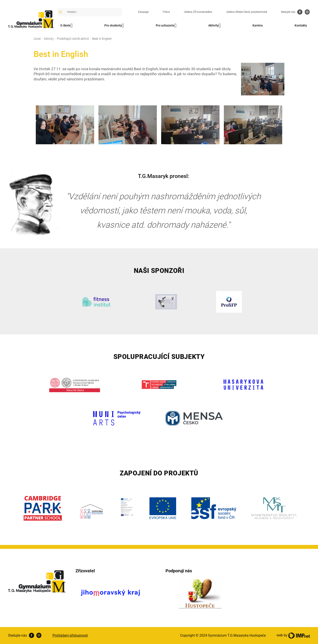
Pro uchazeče (166, 26)
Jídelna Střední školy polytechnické (247, 12)
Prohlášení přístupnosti (70, 635)
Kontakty (301, 25)
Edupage (143, 12)
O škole (66, 26)
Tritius (166, 12)
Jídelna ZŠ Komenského (198, 12)
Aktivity (214, 26)
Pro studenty (114, 26)
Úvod (37, 39)
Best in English (102, 39)
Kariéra (258, 25)
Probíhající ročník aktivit (73, 39)
